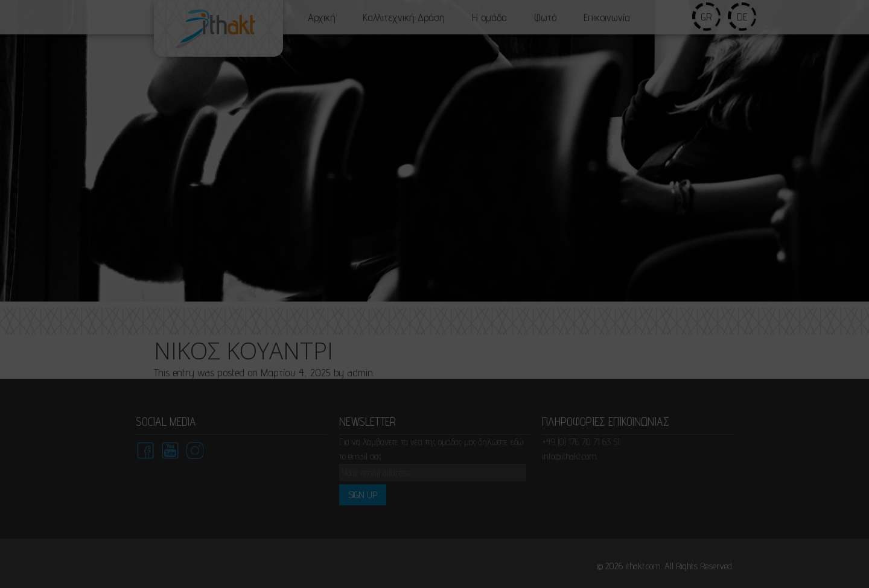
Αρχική (322, 17)
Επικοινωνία (607, 17)
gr (707, 17)
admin (358, 372)
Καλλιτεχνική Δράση (404, 17)
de (743, 17)
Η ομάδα (489, 17)
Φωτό (545, 17)
